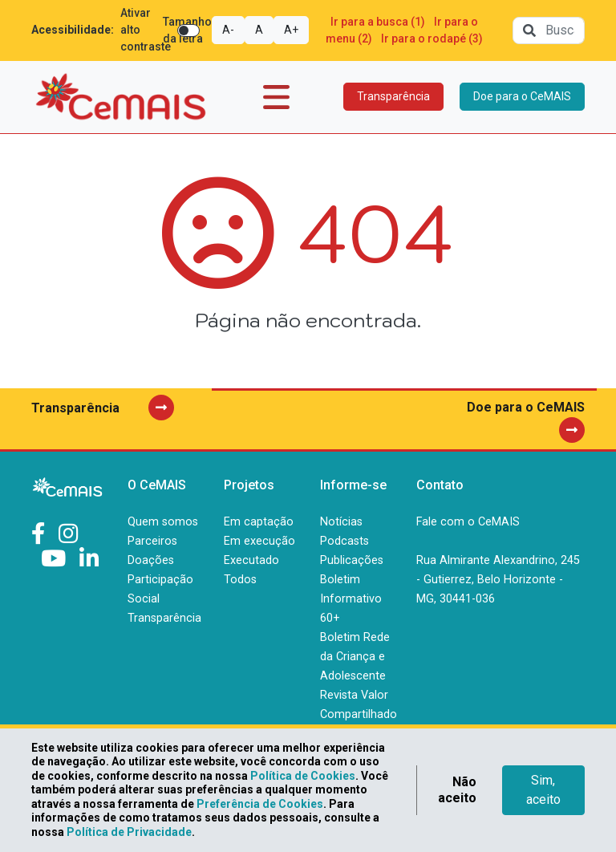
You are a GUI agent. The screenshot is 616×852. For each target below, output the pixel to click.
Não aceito (457, 790)
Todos (240, 580)
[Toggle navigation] (276, 97)
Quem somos (163, 522)
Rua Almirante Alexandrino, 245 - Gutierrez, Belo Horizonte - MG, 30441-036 (498, 580)
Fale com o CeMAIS (468, 522)
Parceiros (152, 541)
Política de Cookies (303, 776)
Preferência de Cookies (260, 804)
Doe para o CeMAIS (522, 96)
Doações (151, 560)
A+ (291, 30)
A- (228, 30)
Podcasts (344, 541)
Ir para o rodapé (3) (432, 39)
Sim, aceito (543, 790)
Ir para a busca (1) (378, 22)
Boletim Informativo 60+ (351, 599)
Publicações (352, 560)
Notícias (341, 522)
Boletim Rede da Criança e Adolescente (355, 657)
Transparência (393, 96)
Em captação (259, 522)
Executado (251, 560)
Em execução (259, 541)
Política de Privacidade (129, 832)
